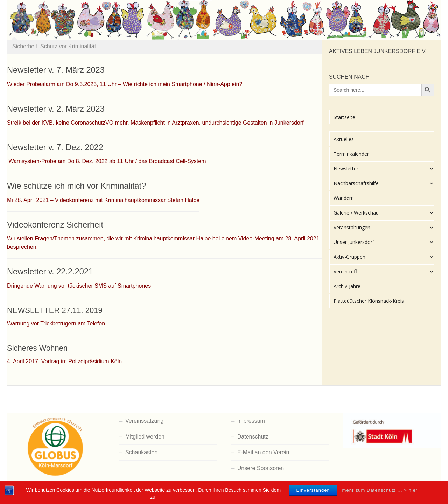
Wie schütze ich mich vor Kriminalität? (76, 186)
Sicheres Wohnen (37, 348)
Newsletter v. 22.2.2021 (50, 272)
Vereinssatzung (144, 421)
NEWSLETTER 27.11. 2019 (55, 310)
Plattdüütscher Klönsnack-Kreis (369, 301)
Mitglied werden (145, 437)
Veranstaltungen (384, 227)
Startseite (344, 117)
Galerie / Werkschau (384, 213)
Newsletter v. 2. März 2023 (56, 109)
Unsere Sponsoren (261, 468)
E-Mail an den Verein (263, 452)
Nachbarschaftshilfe (384, 183)
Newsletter (384, 169)
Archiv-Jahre (347, 286)
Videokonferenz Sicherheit (55, 225)
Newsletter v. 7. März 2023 (56, 70)
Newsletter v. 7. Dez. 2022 (55, 147)
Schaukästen (142, 452)
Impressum (251, 421)
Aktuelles (344, 139)
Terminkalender (351, 154)
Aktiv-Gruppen (384, 257)
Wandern (344, 198)
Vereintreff (384, 272)
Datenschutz (253, 437)
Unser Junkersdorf (384, 242)
